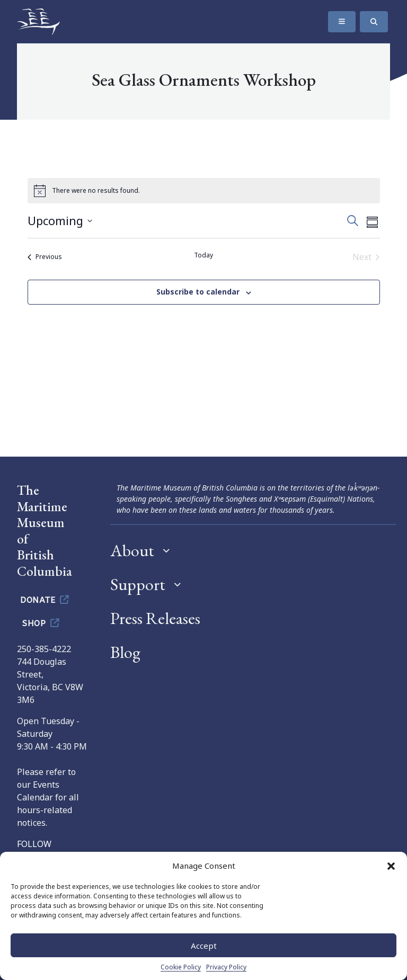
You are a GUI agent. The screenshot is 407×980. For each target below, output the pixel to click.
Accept (204, 946)
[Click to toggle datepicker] (60, 221)
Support (138, 584)
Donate (45, 599)
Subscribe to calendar (198, 292)
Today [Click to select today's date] (203, 255)
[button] (391, 866)
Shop (42, 622)
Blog (125, 652)
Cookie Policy (181, 967)
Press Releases (155, 618)
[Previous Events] (45, 257)
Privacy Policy (226, 967)
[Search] (374, 22)
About (132, 550)
